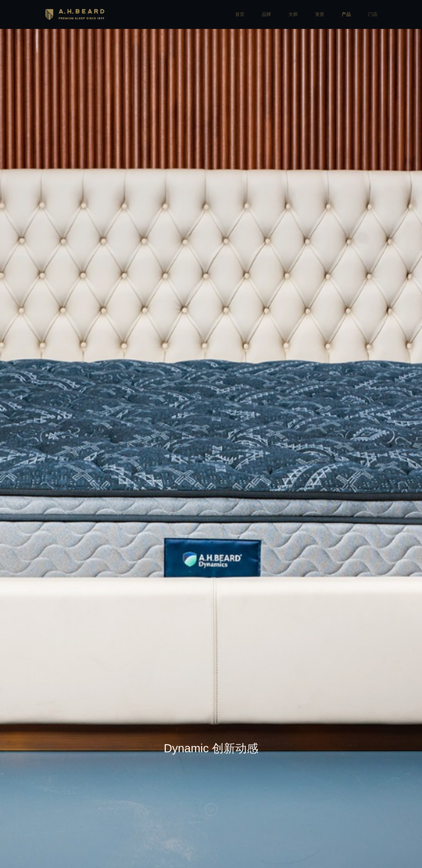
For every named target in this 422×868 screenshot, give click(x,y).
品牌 (266, 14)
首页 (240, 14)
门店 (373, 14)
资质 (320, 14)
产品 (346, 14)
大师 (293, 14)
